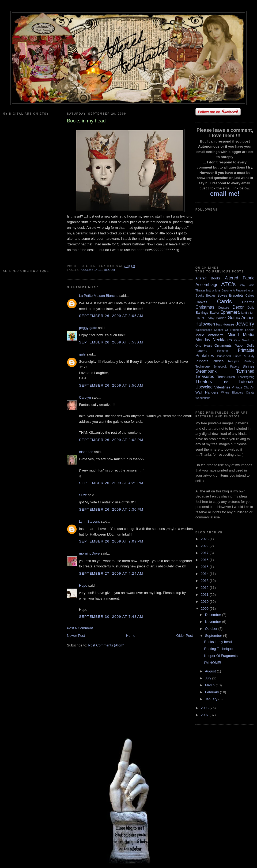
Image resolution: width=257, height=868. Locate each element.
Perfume (223, 351)
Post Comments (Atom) (106, 645)
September (214, 636)
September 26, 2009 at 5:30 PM (111, 509)
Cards (224, 301)
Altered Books (208, 278)
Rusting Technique (218, 649)
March (210, 685)
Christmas (205, 307)
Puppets (202, 361)
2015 (205, 567)
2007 (205, 715)
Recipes (234, 361)
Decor (109, 270)
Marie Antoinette (209, 335)
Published (224, 356)
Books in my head (218, 642)
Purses (218, 361)
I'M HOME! (212, 663)
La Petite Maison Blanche (99, 296)
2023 (205, 539)
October (212, 629)
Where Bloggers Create (238, 393)
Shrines (248, 366)
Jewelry (245, 323)
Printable (246, 350)
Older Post (185, 636)
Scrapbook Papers (226, 367)
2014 (205, 574)
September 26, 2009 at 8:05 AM (111, 316)
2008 (205, 708)
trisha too (86, 452)
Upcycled (204, 387)
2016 (205, 560)
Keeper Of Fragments (229, 330)
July (209, 678)
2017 (205, 553)
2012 (205, 588)
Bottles (211, 295)
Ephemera (230, 312)
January (212, 699)
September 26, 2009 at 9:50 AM (111, 385)
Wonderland (203, 398)
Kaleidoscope (204, 330)
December (214, 615)
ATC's (228, 284)
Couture (224, 307)
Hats (219, 325)
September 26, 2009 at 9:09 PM (111, 541)
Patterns (201, 351)
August (211, 671)
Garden (221, 318)
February (213, 692)
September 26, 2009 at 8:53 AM (111, 342)
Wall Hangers (207, 392)
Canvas (201, 302)
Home (131, 636)
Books (200, 295)
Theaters (204, 382)
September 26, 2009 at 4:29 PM (111, 483)
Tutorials (246, 382)
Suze (83, 495)
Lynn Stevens (89, 521)
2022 (205, 546)
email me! (225, 194)
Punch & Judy (244, 356)
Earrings (202, 313)
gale (82, 354)
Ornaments (223, 345)
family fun (248, 313)
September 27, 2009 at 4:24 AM (111, 573)
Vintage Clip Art (243, 387)
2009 (205, 609)
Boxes (222, 295)
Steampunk (206, 371)
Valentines (222, 387)
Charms (248, 302)
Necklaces (222, 340)
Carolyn (85, 397)
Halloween (205, 324)
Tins (225, 382)
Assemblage (91, 270)
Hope (83, 585)
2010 (205, 602)
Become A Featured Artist (238, 291)
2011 (205, 595)
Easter (214, 313)
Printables (205, 356)
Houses (229, 324)
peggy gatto (88, 328)
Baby (242, 285)
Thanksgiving (246, 377)
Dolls (251, 307)
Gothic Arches (241, 318)
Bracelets (236, 295)
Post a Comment (80, 628)
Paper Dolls (244, 345)
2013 (205, 581)
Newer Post (76, 636)
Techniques (226, 377)
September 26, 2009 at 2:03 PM (111, 440)
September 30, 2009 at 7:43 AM (111, 617)
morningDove (89, 553)
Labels (250, 330)
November (214, 622)
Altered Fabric (240, 278)
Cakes (250, 295)
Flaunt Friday (205, 318)
